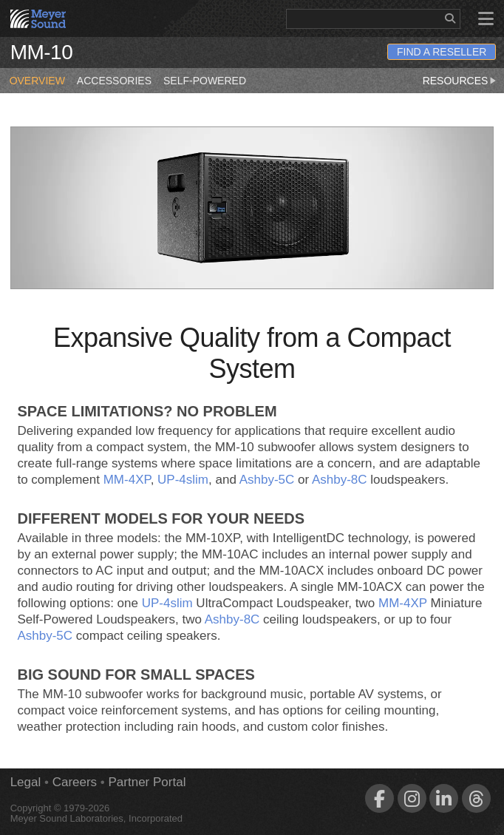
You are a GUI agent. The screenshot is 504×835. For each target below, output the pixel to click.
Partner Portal (147, 782)
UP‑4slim (183, 480)
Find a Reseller (442, 52)
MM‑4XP (127, 480)
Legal (26, 782)
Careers (75, 782)
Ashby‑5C (267, 480)
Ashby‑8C (340, 480)
